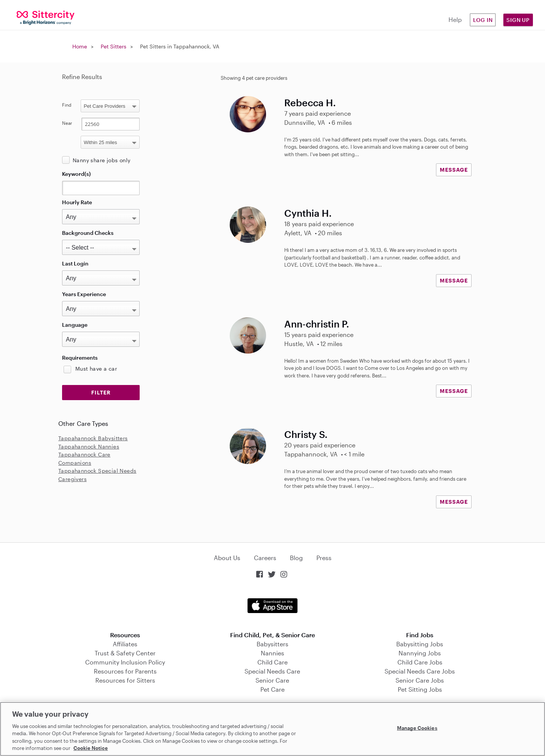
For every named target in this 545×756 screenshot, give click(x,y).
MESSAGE (454, 170)
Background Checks (88, 233)
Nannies (272, 653)
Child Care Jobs (420, 662)
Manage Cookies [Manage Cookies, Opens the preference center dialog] (417, 728)
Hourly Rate (77, 202)
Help (455, 19)
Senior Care (272, 680)
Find (67, 105)
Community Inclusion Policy (125, 662)
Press (324, 558)
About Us (227, 558)
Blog (296, 558)
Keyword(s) (76, 174)
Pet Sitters (114, 46)
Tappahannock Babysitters (93, 438)
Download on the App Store (272, 606)
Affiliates (125, 644)
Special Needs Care (272, 671)
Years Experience (84, 294)
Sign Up (518, 20)
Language (75, 325)
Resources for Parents (125, 671)
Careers (265, 558)
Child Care (272, 662)
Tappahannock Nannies (89, 446)
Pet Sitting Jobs (420, 689)
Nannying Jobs (420, 653)
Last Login (75, 263)
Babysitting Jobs (420, 644)
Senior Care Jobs (420, 680)
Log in (483, 20)
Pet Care (272, 689)
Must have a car (96, 369)
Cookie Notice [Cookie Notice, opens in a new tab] (91, 748)
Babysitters (272, 644)
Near (67, 123)
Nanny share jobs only (101, 160)
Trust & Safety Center (125, 653)
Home (80, 46)
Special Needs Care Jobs (420, 671)
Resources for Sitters (125, 680)
